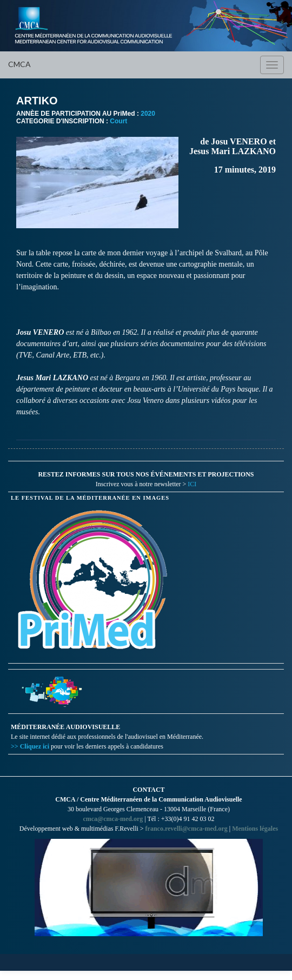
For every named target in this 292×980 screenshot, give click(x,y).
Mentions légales (255, 829)
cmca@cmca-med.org (113, 819)
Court (118, 121)
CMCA (19, 64)
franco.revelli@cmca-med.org (187, 829)
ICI (192, 484)
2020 (148, 114)
